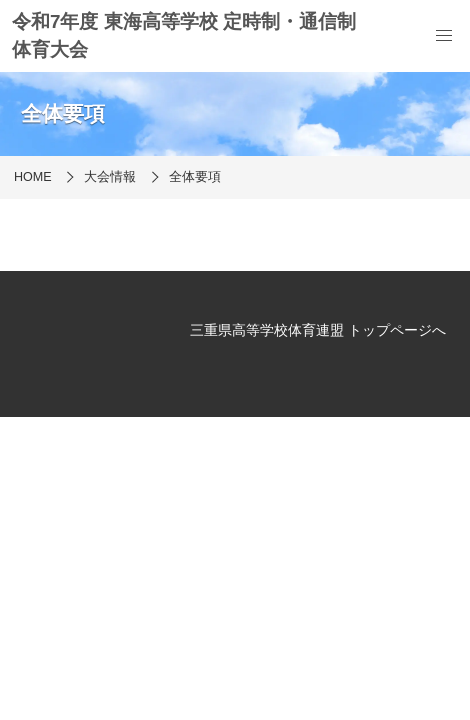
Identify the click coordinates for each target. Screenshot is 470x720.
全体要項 (195, 177)
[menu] (444, 36)
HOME (33, 177)
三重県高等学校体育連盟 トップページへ (318, 330)
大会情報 (110, 177)
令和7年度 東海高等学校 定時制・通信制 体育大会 (184, 35)
